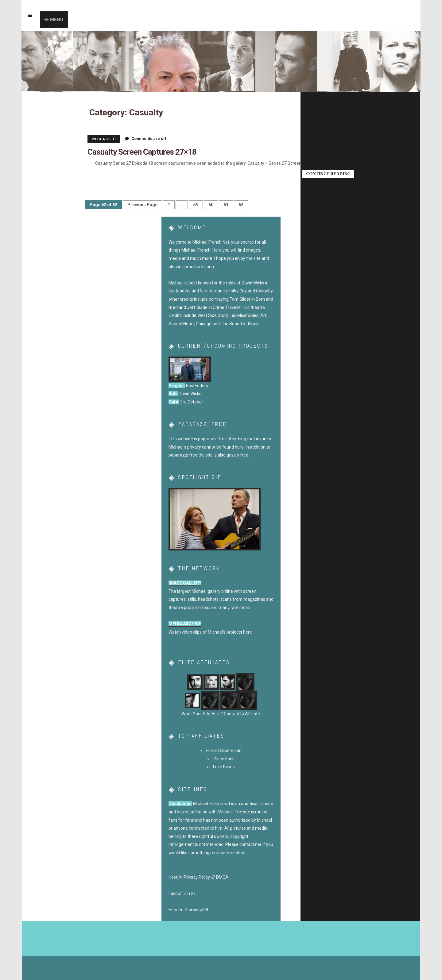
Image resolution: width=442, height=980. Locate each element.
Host (173, 877)
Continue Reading (329, 173)
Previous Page (142, 204)
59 (196, 204)
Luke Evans (224, 767)
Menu (57, 20)
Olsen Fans (224, 758)
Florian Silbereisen (224, 750)
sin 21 (190, 893)
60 (211, 204)
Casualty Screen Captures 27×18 (138, 152)
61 (226, 204)
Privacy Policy (197, 877)
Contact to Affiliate (241, 714)
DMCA (222, 877)
